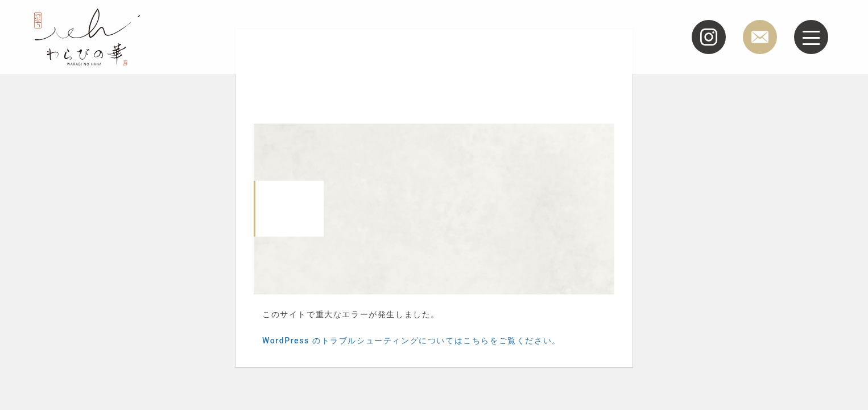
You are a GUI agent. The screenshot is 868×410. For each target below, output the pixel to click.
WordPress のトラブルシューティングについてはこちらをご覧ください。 (412, 341)
